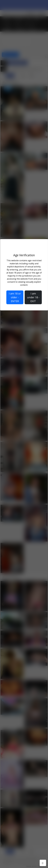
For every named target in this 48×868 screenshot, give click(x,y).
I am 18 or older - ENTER (15, 297)
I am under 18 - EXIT (33, 297)
